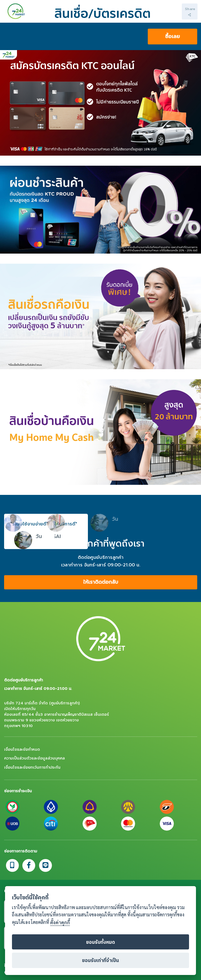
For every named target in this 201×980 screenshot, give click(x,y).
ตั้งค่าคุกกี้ (60, 930)
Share (190, 11)
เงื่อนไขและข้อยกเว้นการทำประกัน (32, 767)
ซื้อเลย (172, 37)
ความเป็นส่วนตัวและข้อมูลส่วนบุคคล (34, 758)
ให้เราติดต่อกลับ (101, 582)
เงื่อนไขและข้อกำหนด (22, 749)
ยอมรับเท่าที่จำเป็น (100, 968)
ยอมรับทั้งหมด (100, 950)
